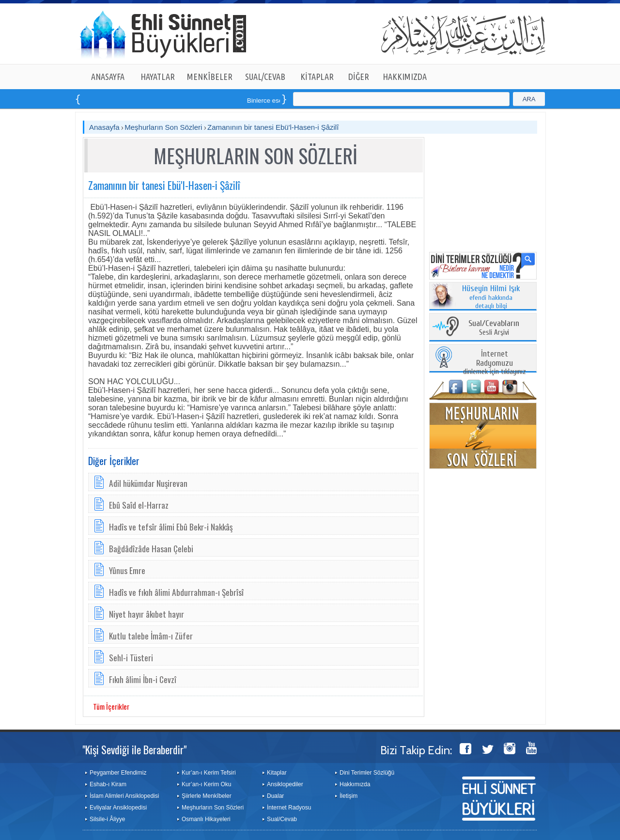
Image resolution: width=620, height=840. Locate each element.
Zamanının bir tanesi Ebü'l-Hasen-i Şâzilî (273, 127)
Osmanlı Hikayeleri (206, 819)
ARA (529, 99)
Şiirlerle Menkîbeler (207, 796)
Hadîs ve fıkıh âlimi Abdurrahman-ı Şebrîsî (176, 592)
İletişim (349, 796)
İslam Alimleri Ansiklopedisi (124, 796)
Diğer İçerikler (114, 461)
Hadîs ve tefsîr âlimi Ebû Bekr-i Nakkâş (171, 527)
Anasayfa (104, 127)
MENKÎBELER (210, 77)
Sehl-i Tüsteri (131, 657)
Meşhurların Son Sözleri (163, 127)
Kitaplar (277, 773)
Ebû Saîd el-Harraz (139, 505)
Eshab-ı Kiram (108, 784)
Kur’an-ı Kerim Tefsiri (209, 773)
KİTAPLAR (317, 77)
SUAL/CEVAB (265, 77)
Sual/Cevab (282, 819)
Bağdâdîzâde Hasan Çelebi (151, 548)
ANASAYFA (108, 77)
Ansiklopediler (285, 784)
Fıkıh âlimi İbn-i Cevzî (143, 679)
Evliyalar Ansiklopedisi (118, 808)
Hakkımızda (355, 784)
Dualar (275, 796)
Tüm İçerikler (111, 706)
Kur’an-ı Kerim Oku (206, 784)
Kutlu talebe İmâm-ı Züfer (151, 636)
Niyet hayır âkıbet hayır (147, 614)
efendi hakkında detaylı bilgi (491, 297)
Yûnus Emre (127, 570)
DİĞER (359, 77)
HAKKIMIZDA (405, 77)
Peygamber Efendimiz (118, 773)
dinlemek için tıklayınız (495, 363)
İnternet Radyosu (289, 808)
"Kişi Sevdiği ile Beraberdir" (134, 749)
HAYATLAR (158, 77)
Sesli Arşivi (494, 328)
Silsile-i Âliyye (107, 819)
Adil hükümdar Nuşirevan (148, 483)
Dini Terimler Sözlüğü (367, 773)
